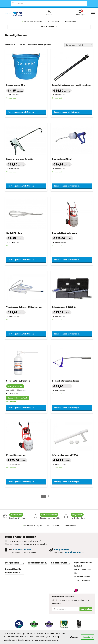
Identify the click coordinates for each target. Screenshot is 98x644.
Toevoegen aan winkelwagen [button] (21, 112)
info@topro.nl (62, 550)
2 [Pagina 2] (49, 496)
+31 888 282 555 (22, 550)
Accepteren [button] (88, 637)
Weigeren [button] (74, 637)
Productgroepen (37, 563)
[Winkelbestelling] (79, 45)
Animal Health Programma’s (13, 571)
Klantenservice (59, 563)
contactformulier (72, 552)
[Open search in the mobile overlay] (49, 4)
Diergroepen (12, 563)
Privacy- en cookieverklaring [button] (45, 640)
